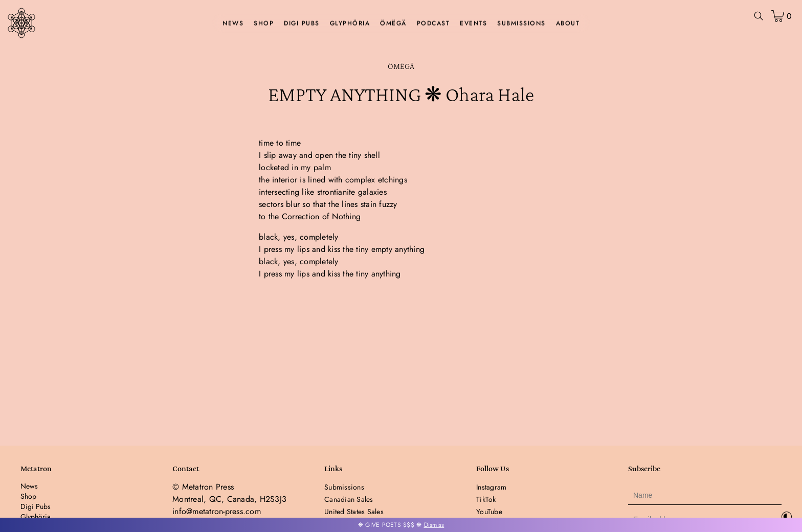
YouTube (489, 512)
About (568, 24)
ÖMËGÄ (393, 24)
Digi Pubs (302, 24)
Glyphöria (350, 24)
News (233, 24)
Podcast (433, 24)
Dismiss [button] (434, 525)
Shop (264, 24)
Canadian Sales (349, 499)
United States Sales (354, 512)
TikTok (486, 499)
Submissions (521, 24)
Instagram (491, 487)
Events (473, 24)
